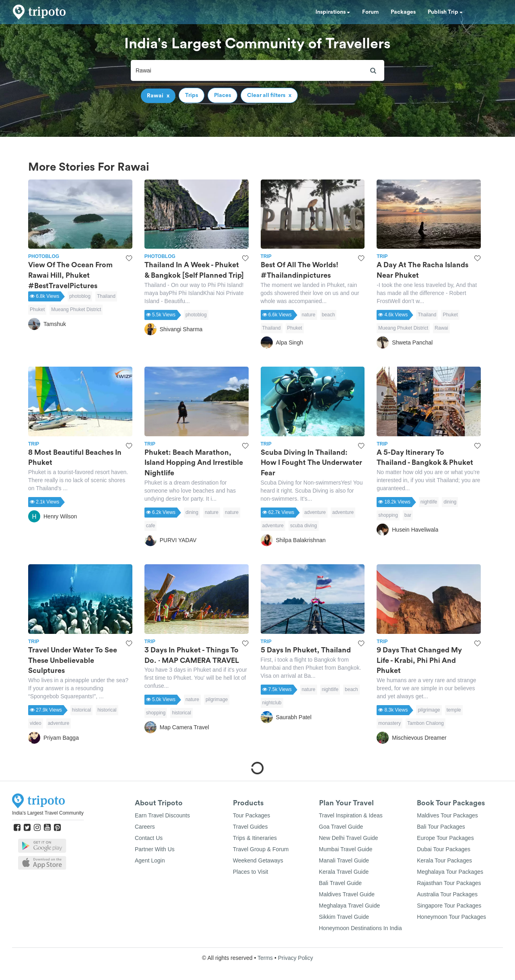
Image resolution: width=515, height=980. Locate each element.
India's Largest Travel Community (48, 813)
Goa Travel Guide (341, 827)
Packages (403, 12)
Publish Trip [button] (445, 12)
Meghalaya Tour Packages (450, 872)
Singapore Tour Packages (449, 906)
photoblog (80, 296)
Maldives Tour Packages (447, 815)
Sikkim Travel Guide (344, 917)
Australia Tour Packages (447, 894)
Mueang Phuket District (76, 309)
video (36, 723)
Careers (145, 827)
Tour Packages (252, 815)
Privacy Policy (296, 958)
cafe (151, 526)
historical (81, 710)
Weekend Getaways (258, 860)
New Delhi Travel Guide (349, 838)
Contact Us (149, 838)
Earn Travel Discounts (162, 815)
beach (329, 315)
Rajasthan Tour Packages (449, 883)
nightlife (429, 502)
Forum (370, 12)
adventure (315, 512)
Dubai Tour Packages (444, 849)
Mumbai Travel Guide (346, 849)
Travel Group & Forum (261, 849)
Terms (265, 958)
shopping (388, 515)
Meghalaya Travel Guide (350, 906)
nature (309, 315)
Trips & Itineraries (255, 838)
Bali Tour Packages (441, 827)
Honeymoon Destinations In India (360, 928)
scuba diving (304, 526)
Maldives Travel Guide (347, 894)
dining (192, 512)
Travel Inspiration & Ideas (351, 815)
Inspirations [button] (333, 12)
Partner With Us (155, 849)
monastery (389, 723)
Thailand (106, 296)
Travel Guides (250, 827)
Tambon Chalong (425, 723)
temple (454, 710)
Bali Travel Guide (341, 883)
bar (408, 515)
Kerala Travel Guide (344, 872)
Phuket (37, 309)
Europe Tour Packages (445, 838)
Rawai (441, 328)
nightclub (272, 703)
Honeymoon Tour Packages (451, 917)
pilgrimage (217, 699)
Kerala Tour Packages (444, 860)
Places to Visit (251, 872)
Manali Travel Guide (344, 860)
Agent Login (150, 860)
